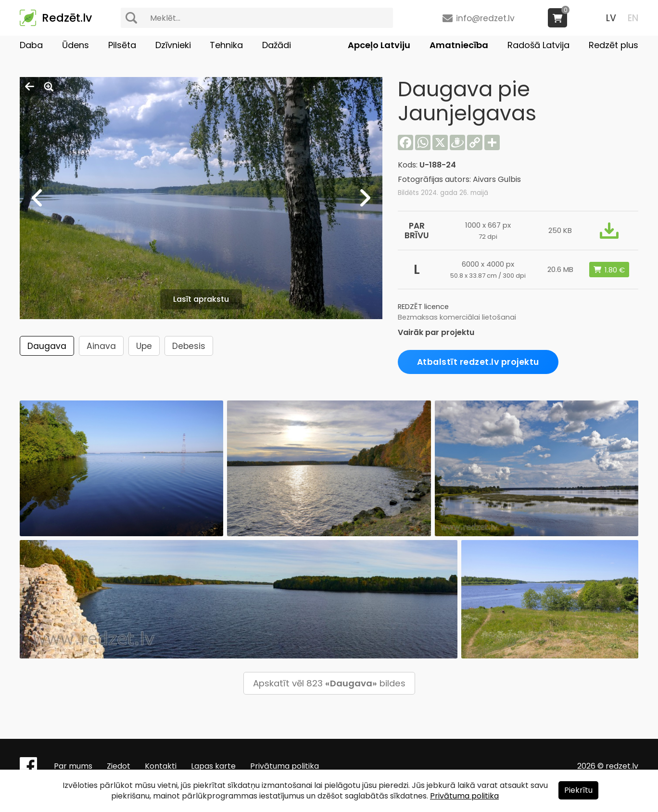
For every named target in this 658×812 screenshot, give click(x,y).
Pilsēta (122, 45)
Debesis (189, 346)
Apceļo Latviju (379, 45)
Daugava (47, 346)
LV (611, 18)
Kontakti (161, 766)
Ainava (101, 346)
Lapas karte (213, 766)
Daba (31, 45)
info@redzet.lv (485, 18)
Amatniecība (459, 45)
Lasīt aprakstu (201, 299)
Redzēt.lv (67, 18)
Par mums (73, 766)
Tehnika (226, 45)
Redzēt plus (614, 45)
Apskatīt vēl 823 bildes (329, 683)
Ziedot (119, 766)
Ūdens (76, 45)
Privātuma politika (285, 766)
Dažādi (277, 45)
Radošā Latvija (538, 45)
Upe (144, 346)
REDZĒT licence (423, 307)
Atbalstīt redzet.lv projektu (478, 362)
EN (633, 18)
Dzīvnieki (173, 45)
